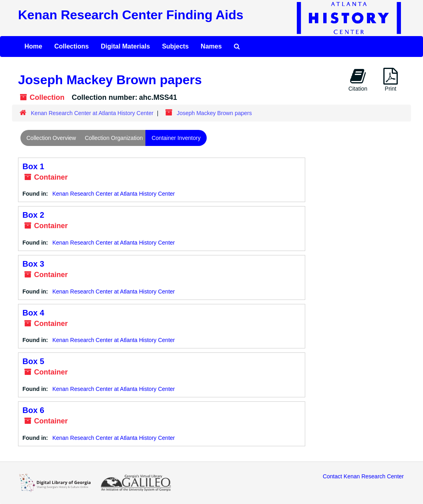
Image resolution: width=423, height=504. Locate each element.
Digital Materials (126, 46)
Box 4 (33, 313)
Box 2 (33, 215)
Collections (71, 46)
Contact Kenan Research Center (363, 476)
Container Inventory (176, 138)
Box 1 (33, 166)
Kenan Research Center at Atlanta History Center (92, 113)
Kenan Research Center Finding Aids (131, 15)
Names (211, 46)
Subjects (175, 46)
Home (33, 46)
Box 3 (33, 264)
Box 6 (33, 410)
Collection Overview (51, 138)
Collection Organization (114, 138)
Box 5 (33, 361)
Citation (358, 80)
